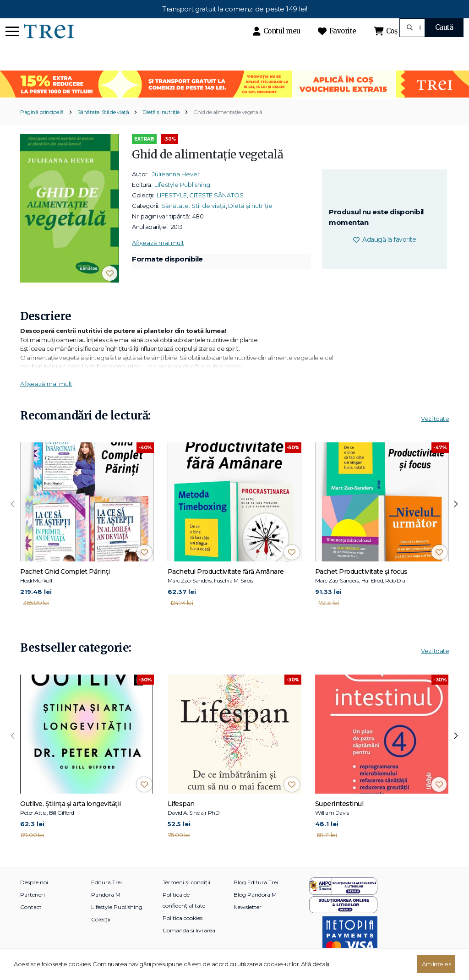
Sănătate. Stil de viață (103, 112)
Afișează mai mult (158, 243)
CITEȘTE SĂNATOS (216, 195)
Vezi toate (435, 419)
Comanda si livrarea (189, 930)
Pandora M (106, 895)
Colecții (101, 919)
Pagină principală (42, 112)
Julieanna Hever (176, 174)
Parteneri (33, 895)
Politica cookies (183, 918)
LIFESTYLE (172, 195)
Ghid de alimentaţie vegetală (228, 112)
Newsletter (248, 907)
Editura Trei (106, 882)
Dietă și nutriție (161, 112)
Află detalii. (316, 964)
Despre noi (34, 882)
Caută (444, 27)
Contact (31, 907)
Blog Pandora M (255, 895)
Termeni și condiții (186, 882)
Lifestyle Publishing (182, 185)
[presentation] (13, 504)
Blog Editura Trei (256, 882)
